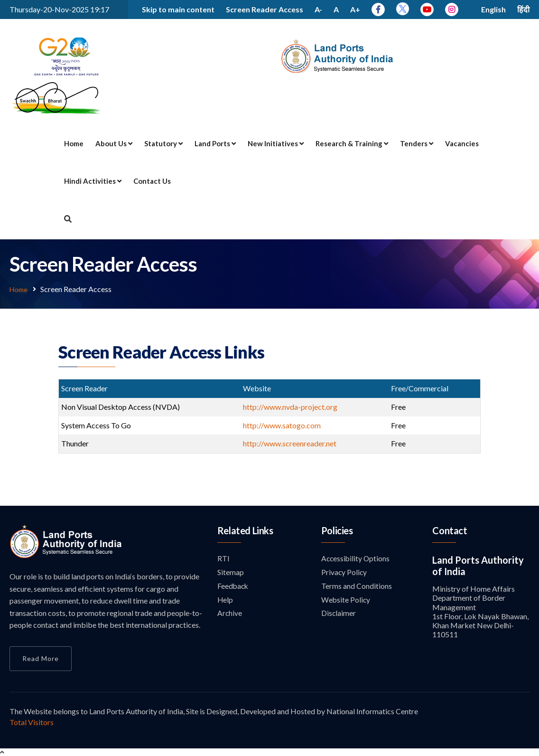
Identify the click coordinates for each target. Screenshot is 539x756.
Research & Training (352, 143)
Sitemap (231, 572)
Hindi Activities (93, 181)
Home (74, 143)
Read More (41, 658)
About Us (114, 143)
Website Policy (346, 601)
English (493, 9)
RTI (223, 558)
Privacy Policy (344, 572)
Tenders (417, 143)
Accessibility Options (356, 558)
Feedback (233, 587)
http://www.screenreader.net (290, 443)
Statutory (163, 143)
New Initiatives (276, 143)
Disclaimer (339, 615)
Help (225, 601)
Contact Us (152, 181)
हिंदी (523, 9)
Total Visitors (32, 722)
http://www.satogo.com (283, 425)
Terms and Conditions (357, 587)
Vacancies (462, 143)
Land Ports (215, 143)
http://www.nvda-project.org (291, 406)
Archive (230, 615)
